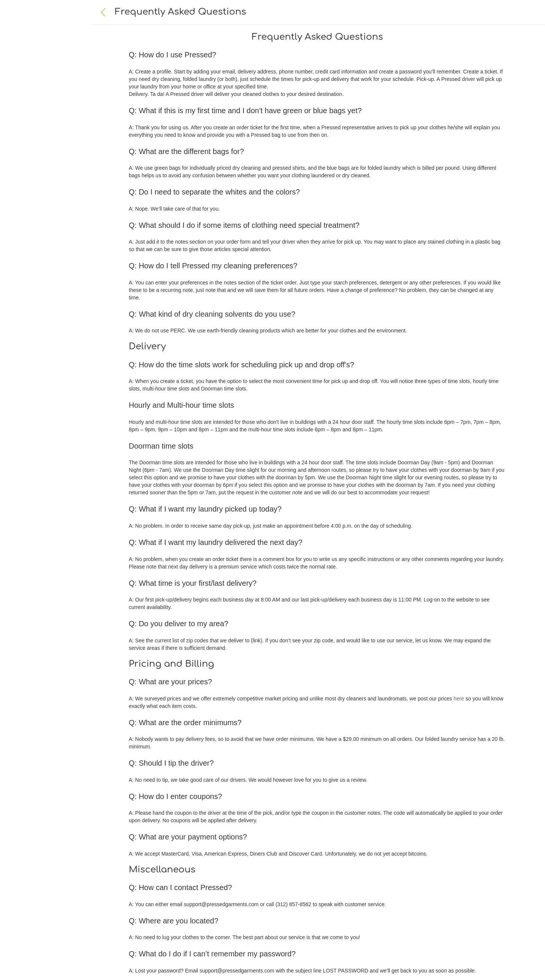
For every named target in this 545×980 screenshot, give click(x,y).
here (459, 699)
